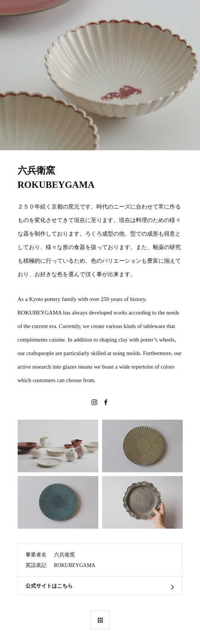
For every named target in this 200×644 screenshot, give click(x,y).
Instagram (95, 402)
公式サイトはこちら (49, 586)
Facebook (106, 402)
